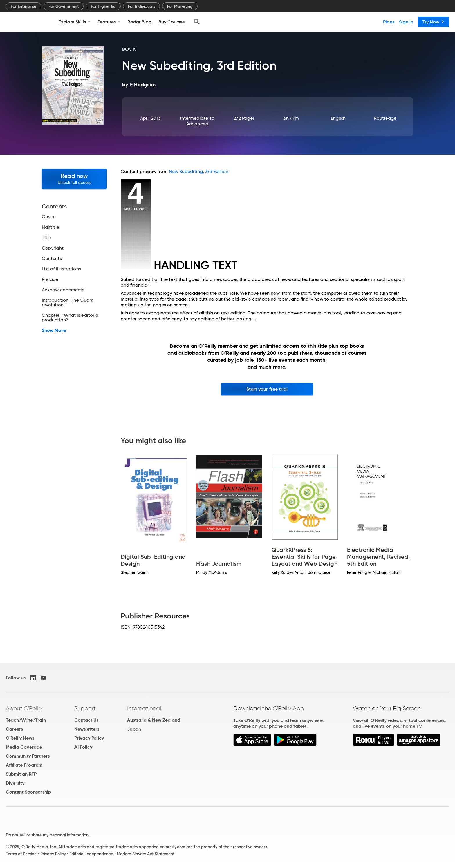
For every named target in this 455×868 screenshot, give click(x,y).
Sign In (406, 22)
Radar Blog (139, 22)
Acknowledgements (63, 290)
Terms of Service (21, 854)
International (144, 708)
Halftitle (50, 227)
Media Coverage (24, 747)
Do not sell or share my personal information (47, 835)
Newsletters (87, 729)
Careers (14, 729)
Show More (54, 330)
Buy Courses (171, 22)
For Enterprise (24, 6)
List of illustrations (61, 269)
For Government (64, 6)
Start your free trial (267, 389)
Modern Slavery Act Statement (146, 854)
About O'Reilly (24, 708)
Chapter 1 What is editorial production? (71, 318)
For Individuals (141, 6)
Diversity (15, 783)
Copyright (53, 248)
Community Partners (28, 756)
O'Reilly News (20, 738)
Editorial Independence (91, 854)
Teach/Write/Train (26, 720)
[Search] (197, 22)
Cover (48, 217)
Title (46, 238)
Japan (134, 729)
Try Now (434, 22)
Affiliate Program (24, 765)
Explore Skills (75, 22)
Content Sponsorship (28, 792)
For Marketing (180, 6)
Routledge (385, 118)
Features (109, 22)
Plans (389, 22)
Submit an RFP (21, 774)
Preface (50, 279)
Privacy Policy (89, 738)
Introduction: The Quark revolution (67, 303)
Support (85, 708)
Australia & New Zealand (154, 720)
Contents (52, 259)
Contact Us (86, 720)
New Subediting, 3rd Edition (199, 171)
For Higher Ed (103, 6)
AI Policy (83, 747)
